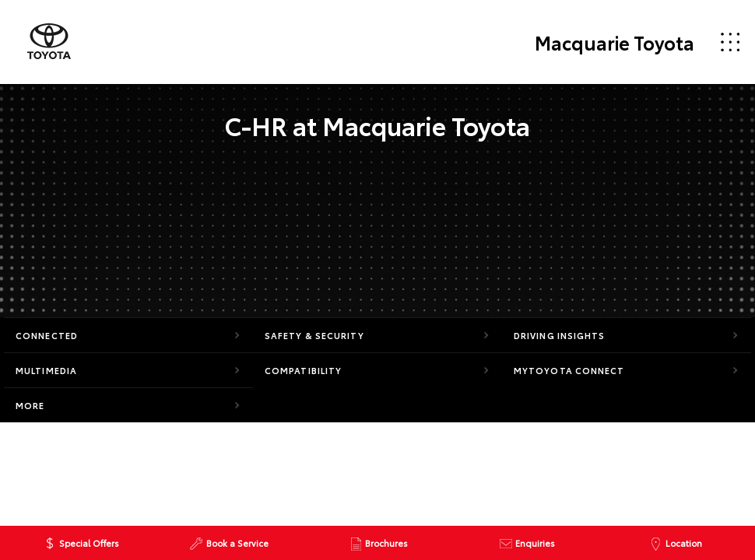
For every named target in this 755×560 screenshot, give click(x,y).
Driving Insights (560, 335)
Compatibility (303, 370)
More (30, 405)
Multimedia (46, 370)
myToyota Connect (569, 370)
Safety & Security (314, 335)
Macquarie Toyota (615, 42)
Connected (47, 335)
